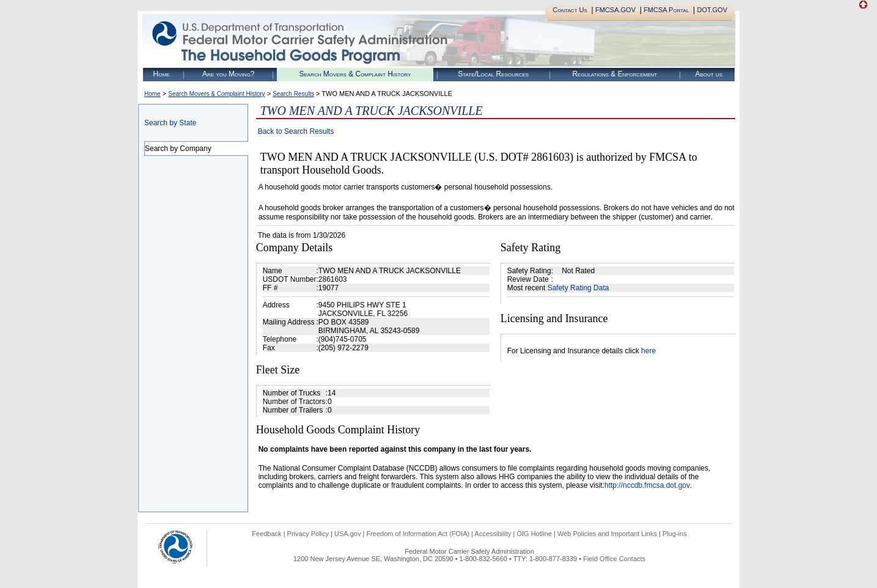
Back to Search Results (296, 131)
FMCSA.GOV (615, 10)
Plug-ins (675, 534)
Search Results (293, 94)
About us (709, 74)
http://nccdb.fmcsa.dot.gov (647, 485)
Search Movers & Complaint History (355, 74)
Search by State (170, 123)
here (648, 351)
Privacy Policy (308, 534)
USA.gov (347, 534)
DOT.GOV (712, 10)
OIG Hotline (534, 534)
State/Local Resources (493, 74)
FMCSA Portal (666, 10)
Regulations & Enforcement (615, 74)
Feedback (266, 534)
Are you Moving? (229, 74)
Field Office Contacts (614, 559)
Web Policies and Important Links (607, 534)
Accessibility (493, 534)
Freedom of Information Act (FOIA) (418, 534)
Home (162, 74)
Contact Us (570, 10)
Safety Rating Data (578, 288)
